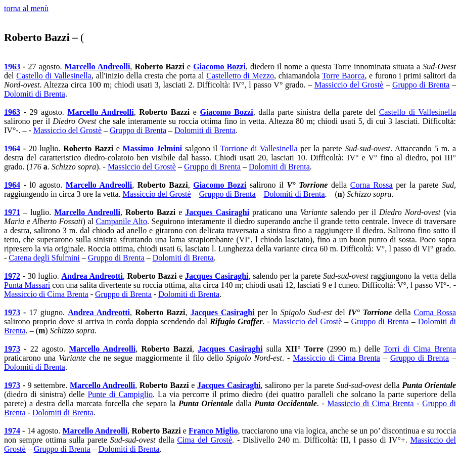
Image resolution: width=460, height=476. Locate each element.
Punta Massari (27, 285)
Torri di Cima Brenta (420, 349)
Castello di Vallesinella (54, 76)
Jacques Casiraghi (217, 212)
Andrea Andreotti (92, 276)
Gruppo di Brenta (421, 85)
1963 (12, 67)
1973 (12, 312)
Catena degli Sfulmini (44, 258)
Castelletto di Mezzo (240, 76)
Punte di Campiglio (120, 394)
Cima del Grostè (204, 440)
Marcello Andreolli (98, 67)
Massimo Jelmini (153, 148)
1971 (12, 212)
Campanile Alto (122, 221)
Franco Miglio (213, 431)
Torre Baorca (343, 76)
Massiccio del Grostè (349, 85)
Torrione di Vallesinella (259, 148)
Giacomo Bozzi (219, 67)
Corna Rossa (372, 185)
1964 (12, 148)
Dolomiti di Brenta (35, 94)
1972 (12, 276)
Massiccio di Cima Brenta (46, 294)
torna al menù (26, 8)
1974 (12, 431)
